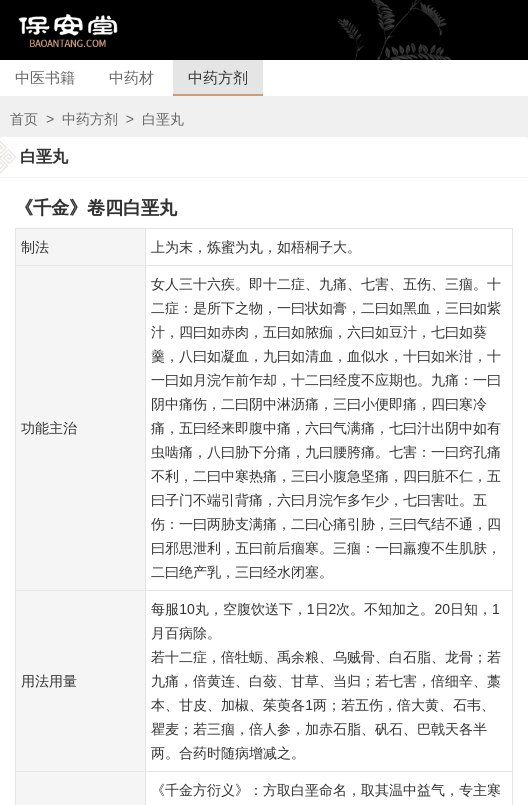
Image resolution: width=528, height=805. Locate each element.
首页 (24, 119)
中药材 (131, 77)
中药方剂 (218, 77)
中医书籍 (45, 77)
